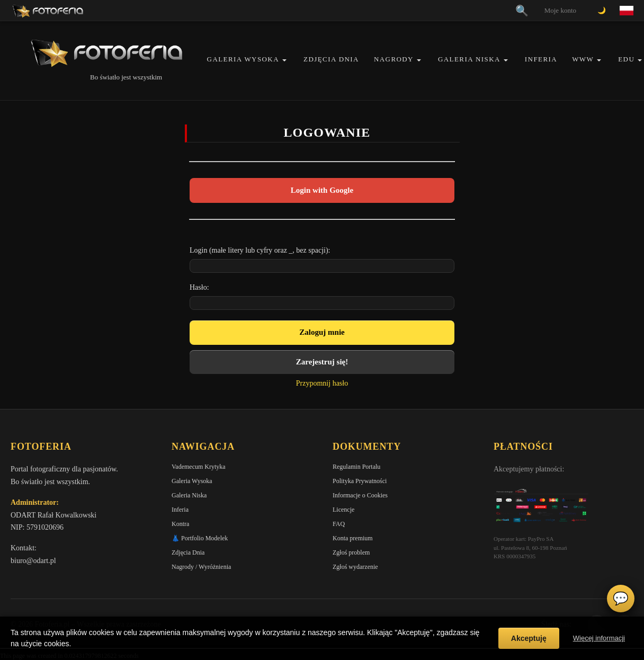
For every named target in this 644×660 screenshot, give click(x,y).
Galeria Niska (469, 59)
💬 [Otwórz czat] (621, 599)
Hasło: (199, 287)
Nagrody (394, 59)
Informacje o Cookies (360, 495)
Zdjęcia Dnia (331, 59)
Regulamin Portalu (356, 467)
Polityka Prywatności (360, 481)
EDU (626, 59)
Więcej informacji (599, 638)
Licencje (343, 510)
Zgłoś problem (351, 552)
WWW (583, 59)
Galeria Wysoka (243, 59)
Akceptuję (529, 638)
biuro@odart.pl (33, 561)
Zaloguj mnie (322, 332)
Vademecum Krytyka (199, 467)
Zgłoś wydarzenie (355, 567)
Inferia (541, 59)
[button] (284, 60)
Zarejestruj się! (322, 362)
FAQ (339, 524)
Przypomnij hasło (322, 383)
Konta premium (353, 538)
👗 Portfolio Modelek (200, 538)
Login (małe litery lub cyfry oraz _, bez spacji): (260, 250)
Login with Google (322, 190)
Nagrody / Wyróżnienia (201, 567)
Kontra (180, 524)
